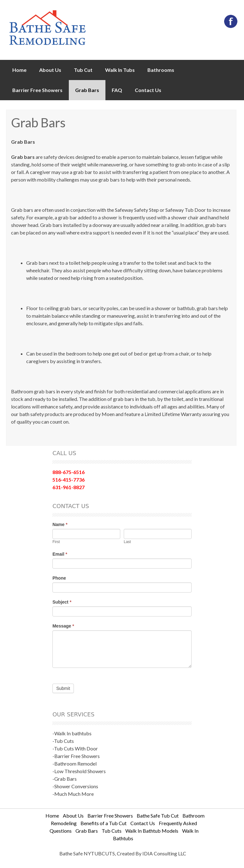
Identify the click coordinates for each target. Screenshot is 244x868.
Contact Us (148, 90)
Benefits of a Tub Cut (104, 823)
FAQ (117, 90)
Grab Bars (87, 90)
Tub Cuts (112, 831)
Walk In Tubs (120, 70)
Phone (59, 578)
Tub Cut (83, 70)
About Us (50, 70)
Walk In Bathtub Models (152, 831)
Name (60, 524)
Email (60, 554)
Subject (62, 602)
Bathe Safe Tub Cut (158, 816)
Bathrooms (161, 70)
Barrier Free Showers (37, 90)
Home (19, 70)
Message (63, 626)
